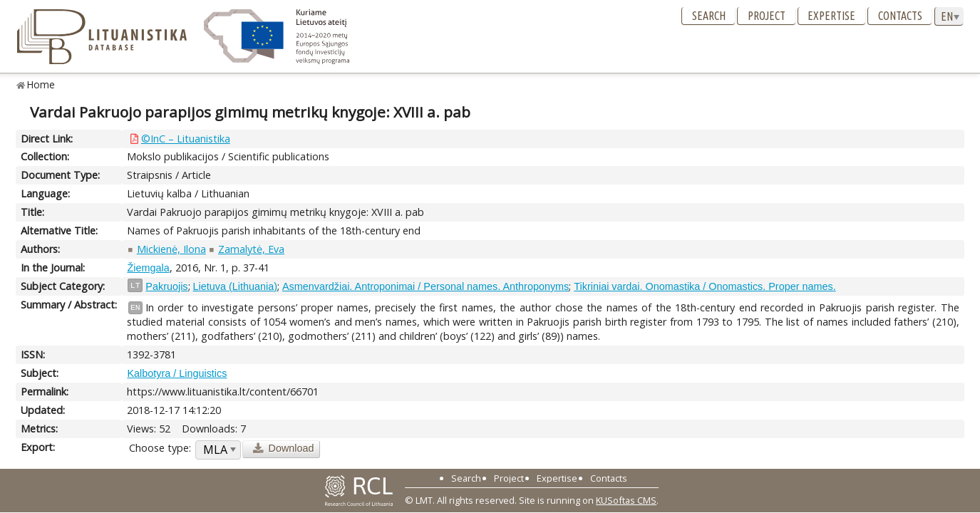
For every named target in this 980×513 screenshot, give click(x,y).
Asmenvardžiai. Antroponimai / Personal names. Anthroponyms (425, 286)
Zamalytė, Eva (251, 249)
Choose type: (160, 448)
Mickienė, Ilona (171, 249)
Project (767, 16)
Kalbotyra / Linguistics (177, 373)
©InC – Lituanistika (186, 139)
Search (709, 16)
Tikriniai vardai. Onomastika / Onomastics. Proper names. (705, 286)
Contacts (900, 16)
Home (41, 84)
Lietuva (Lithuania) (235, 286)
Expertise (831, 16)
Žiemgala (148, 268)
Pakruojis (166, 286)
